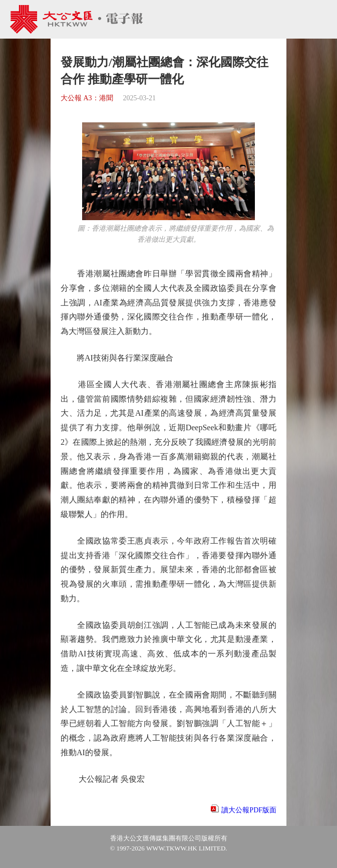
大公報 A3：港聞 (87, 98)
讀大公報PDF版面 (249, 810)
